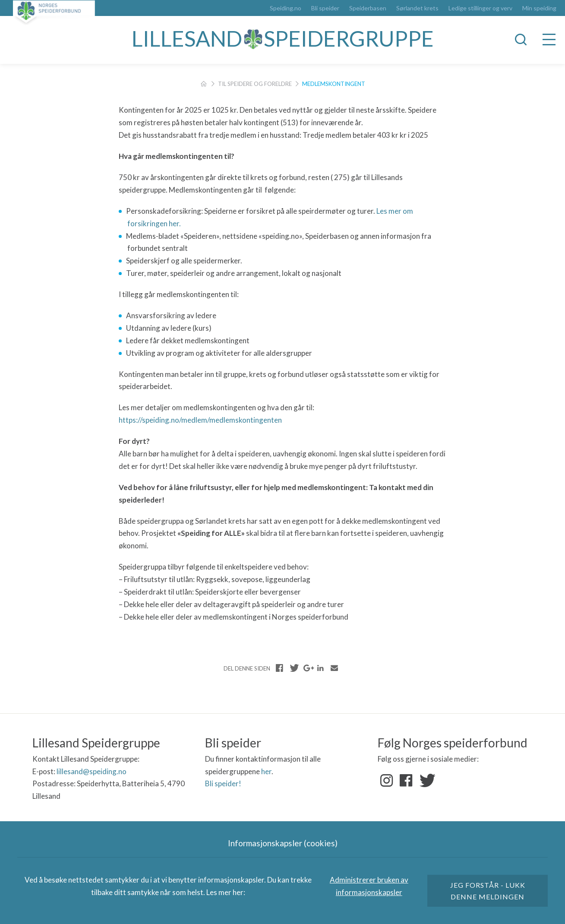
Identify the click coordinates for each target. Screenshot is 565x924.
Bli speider (325, 8)
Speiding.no (286, 8)
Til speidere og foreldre (255, 84)
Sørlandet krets (417, 8)
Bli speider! (223, 783)
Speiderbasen (368, 8)
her (266, 771)
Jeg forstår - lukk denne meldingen (488, 891)
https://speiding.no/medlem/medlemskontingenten (201, 420)
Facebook (406, 781)
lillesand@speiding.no (92, 771)
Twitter (426, 781)
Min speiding (539, 8)
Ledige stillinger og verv (480, 8)
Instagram (387, 781)
